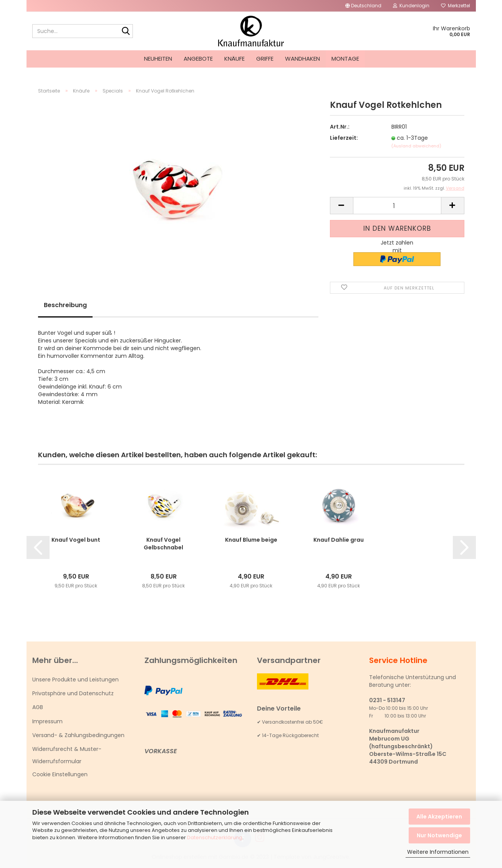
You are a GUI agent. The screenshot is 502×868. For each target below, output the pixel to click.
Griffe (265, 59)
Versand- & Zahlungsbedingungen (78, 737)
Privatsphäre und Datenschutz (73, 695)
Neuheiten (158, 59)
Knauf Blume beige (251, 541)
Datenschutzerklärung (215, 837)
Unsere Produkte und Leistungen (75, 681)
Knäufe (234, 59)
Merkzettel (456, 6)
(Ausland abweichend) (416, 147)
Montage (345, 59)
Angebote (198, 59)
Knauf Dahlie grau (339, 541)
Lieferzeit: (344, 139)
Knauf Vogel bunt (76, 541)
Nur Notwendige (439, 835)
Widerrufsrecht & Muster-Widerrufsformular (67, 757)
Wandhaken (302, 59)
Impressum (47, 723)
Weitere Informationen (438, 852)
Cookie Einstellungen (60, 776)
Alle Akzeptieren (439, 817)
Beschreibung (65, 307)
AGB (38, 709)
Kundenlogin (411, 6)
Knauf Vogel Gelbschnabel (163, 545)
